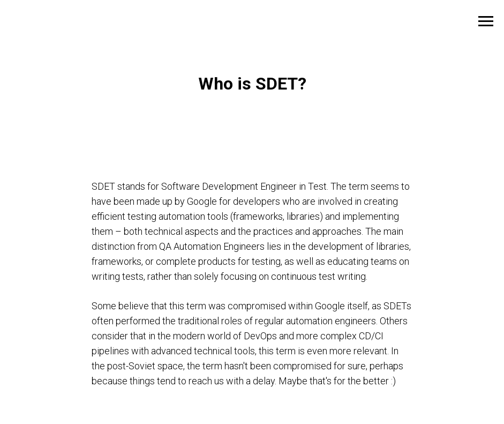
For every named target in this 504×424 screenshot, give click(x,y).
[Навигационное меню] (486, 21)
